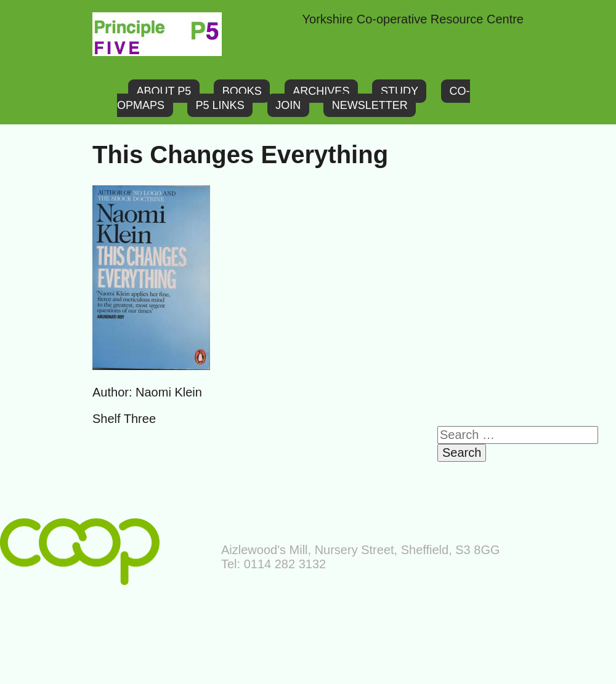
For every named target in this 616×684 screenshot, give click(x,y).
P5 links (220, 105)
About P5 (164, 91)
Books (242, 91)
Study (399, 91)
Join (288, 105)
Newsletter (370, 105)
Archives (321, 91)
